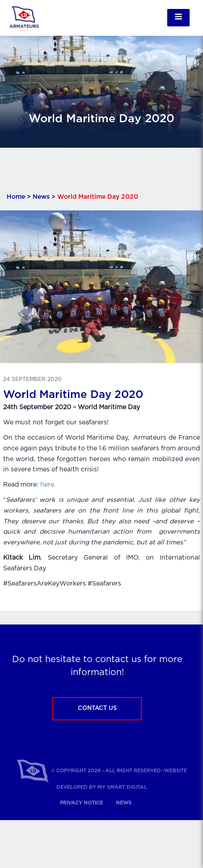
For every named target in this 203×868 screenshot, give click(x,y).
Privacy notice (81, 803)
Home (16, 197)
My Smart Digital (122, 787)
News (41, 197)
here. (48, 485)
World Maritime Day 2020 (73, 395)
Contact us (97, 708)
